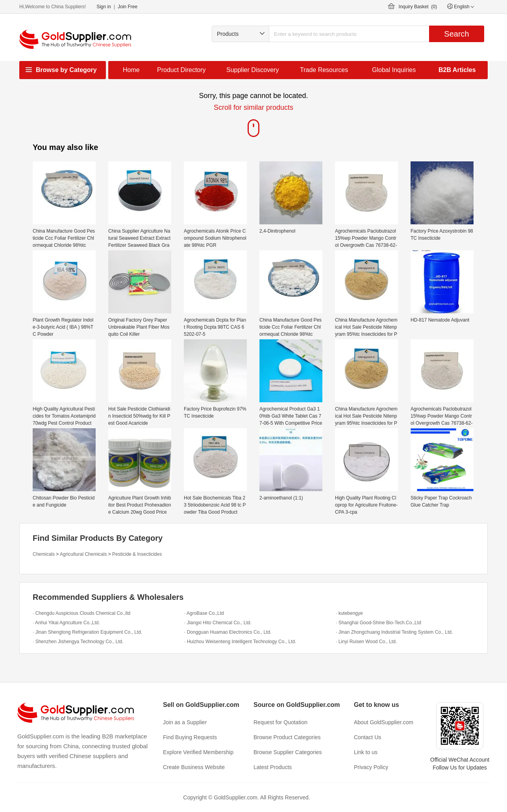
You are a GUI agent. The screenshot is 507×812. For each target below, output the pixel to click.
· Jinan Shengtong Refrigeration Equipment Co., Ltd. (87, 632)
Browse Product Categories (287, 737)
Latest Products (273, 767)
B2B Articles (457, 70)
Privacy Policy (371, 767)
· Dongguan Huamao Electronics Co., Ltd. (228, 632)
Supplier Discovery (253, 70)
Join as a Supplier (185, 722)
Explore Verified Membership (198, 752)
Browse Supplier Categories (288, 752)
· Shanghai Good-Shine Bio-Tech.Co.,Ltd (378, 623)
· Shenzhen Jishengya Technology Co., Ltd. (78, 642)
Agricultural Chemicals (83, 554)
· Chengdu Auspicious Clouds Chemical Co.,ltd (81, 613)
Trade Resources (324, 70)
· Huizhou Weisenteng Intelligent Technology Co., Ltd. (240, 642)
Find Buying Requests (190, 737)
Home (131, 70)
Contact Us (367, 737)
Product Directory (181, 70)
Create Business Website (194, 767)
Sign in (104, 7)
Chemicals (44, 554)
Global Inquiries (394, 70)
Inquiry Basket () (418, 7)
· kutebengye (349, 613)
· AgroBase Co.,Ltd (204, 613)
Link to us (366, 752)
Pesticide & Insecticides (137, 554)
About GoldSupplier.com (384, 722)
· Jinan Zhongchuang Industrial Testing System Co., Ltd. (394, 632)
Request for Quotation (280, 722)
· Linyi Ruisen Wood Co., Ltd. (366, 642)
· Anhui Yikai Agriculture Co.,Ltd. (66, 623)
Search (456, 34)
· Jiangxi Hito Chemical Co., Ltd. (218, 623)
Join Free (128, 7)
